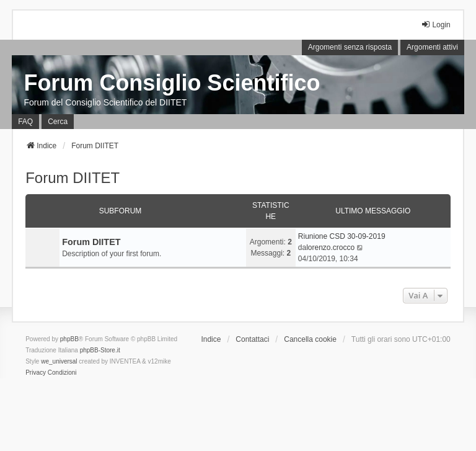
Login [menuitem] (435, 25)
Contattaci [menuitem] (252, 339)
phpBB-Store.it (100, 350)
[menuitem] (36, 373)
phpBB (69, 339)
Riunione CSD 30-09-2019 (342, 236)
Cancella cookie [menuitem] (310, 339)
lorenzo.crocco (330, 248)
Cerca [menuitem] (58, 122)
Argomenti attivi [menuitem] (432, 47)
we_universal (59, 361)
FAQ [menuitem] (25, 122)
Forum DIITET (73, 178)
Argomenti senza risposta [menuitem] (350, 47)
